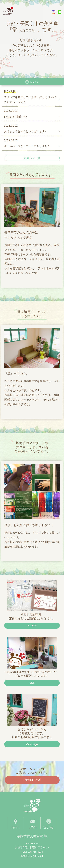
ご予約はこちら (32, 780)
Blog (32, 683)
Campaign (32, 744)
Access (32, 625)
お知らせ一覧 (32, 158)
